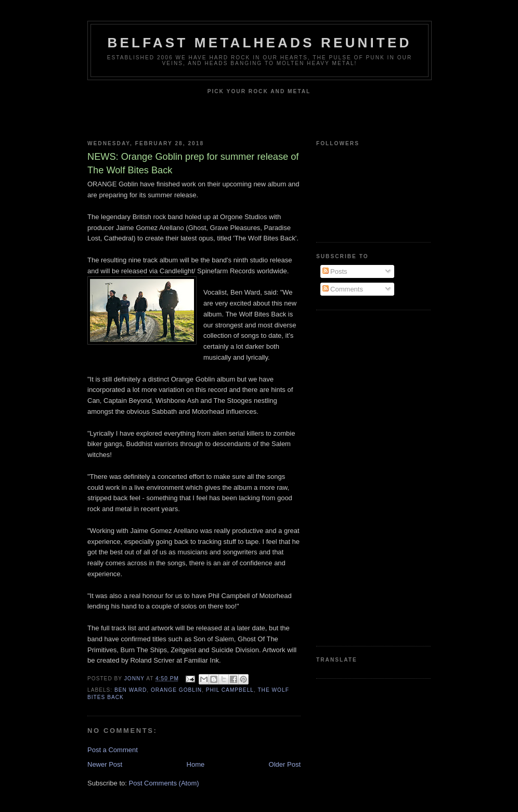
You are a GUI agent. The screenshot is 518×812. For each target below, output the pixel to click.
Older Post (285, 764)
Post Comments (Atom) (164, 783)
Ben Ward (131, 690)
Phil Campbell (230, 690)
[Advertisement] (358, 477)
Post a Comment (113, 750)
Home (196, 764)
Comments (343, 289)
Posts (335, 271)
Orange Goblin (176, 690)
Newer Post (105, 764)
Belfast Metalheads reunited (260, 43)
